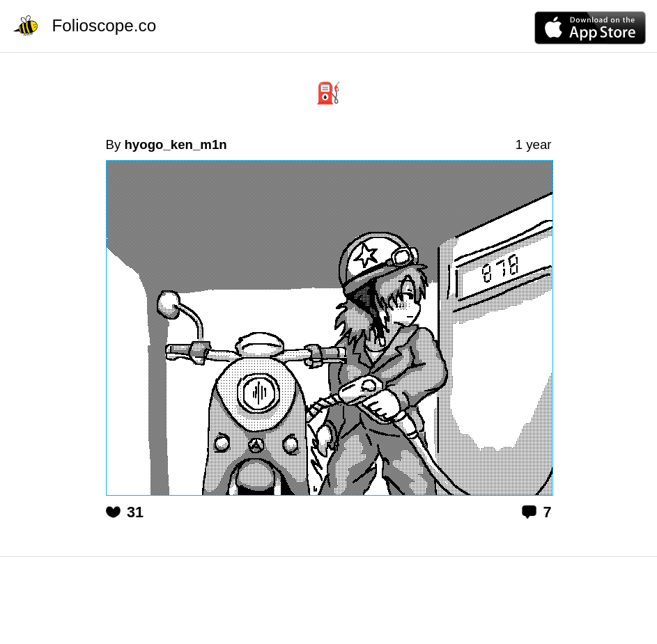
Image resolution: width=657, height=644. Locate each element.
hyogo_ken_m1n (175, 144)
